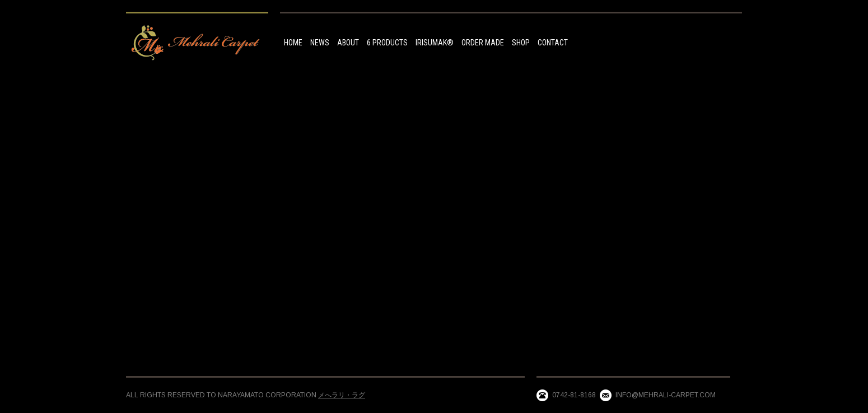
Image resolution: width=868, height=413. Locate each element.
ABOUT (348, 43)
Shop (521, 43)
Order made (483, 43)
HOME (293, 43)
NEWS (320, 43)
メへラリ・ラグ (342, 395)
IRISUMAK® (435, 43)
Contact (553, 43)
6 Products (387, 43)
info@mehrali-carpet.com (666, 395)
